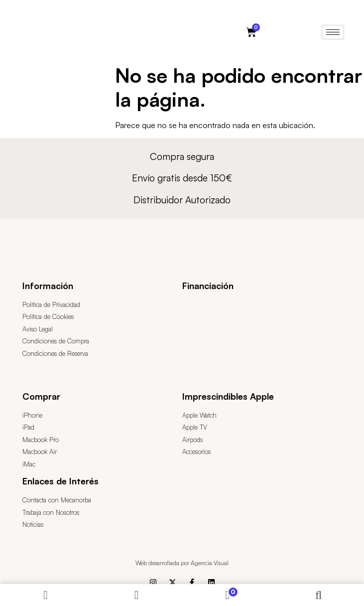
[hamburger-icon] (333, 32)
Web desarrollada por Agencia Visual (182, 563)
